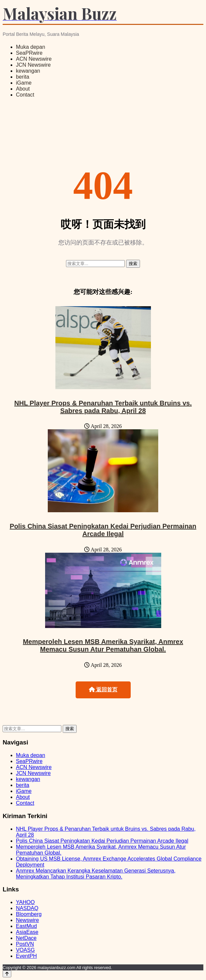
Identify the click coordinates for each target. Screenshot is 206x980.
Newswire (27, 920)
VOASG (25, 950)
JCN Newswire (33, 65)
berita (23, 77)
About (23, 89)
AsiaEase (27, 932)
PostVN (25, 944)
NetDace (26, 938)
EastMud (26, 926)
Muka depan (31, 47)
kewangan (28, 71)
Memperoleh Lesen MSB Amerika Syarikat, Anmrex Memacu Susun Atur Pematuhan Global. (103, 645)
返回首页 (103, 690)
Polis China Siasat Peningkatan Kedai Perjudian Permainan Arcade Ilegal (103, 530)
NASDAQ (27, 908)
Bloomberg (29, 914)
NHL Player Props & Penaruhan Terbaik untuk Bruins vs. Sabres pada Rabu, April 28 (103, 407)
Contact (25, 95)
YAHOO (25, 902)
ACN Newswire (34, 59)
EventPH (26, 956)
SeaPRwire (29, 53)
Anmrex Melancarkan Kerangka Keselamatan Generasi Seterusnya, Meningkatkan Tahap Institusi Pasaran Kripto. (96, 874)
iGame (24, 83)
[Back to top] (7, 974)
